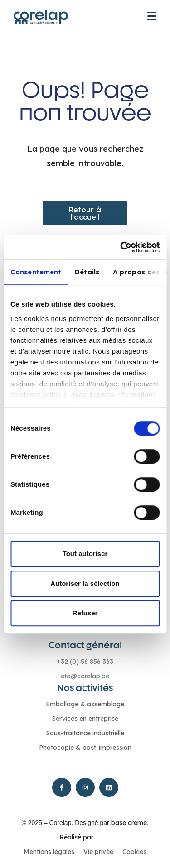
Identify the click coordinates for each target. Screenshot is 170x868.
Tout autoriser (85, 554)
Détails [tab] (87, 272)
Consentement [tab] (36, 272)
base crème (129, 823)
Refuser (85, 613)
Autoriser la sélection (85, 583)
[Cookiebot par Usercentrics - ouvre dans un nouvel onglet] (121, 247)
